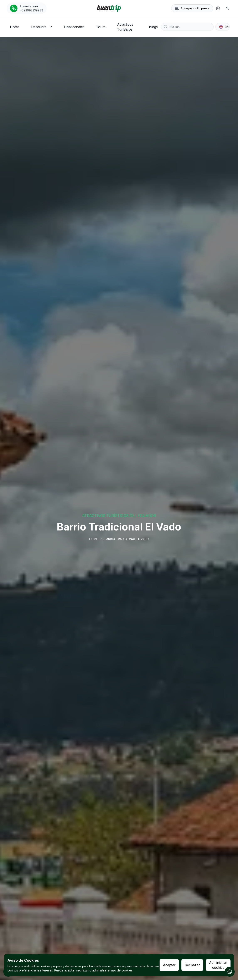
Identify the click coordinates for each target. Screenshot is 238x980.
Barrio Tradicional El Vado (127, 539)
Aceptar (169, 965)
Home (94, 539)
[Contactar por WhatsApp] (230, 972)
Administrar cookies (218, 965)
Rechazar (192, 965)
